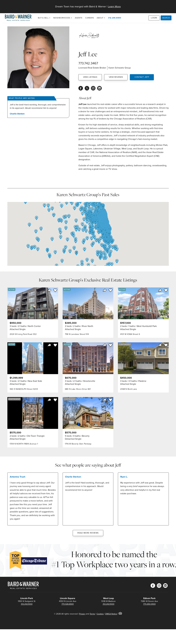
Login (154, 18)
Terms (92, 614)
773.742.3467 (88, 63)
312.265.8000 (115, 18)
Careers (90, 18)
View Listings (90, 77)
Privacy (82, 614)
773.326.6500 (68, 604)
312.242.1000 (27, 604)
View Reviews (116, 77)
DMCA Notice (111, 614)
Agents (79, 18)
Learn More (114, 7)
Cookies (100, 614)
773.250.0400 (149, 604)
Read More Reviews (88, 533)
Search (166, 18)
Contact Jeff (142, 77)
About (100, 18)
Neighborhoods (62, 18)
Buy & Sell (43, 18)
